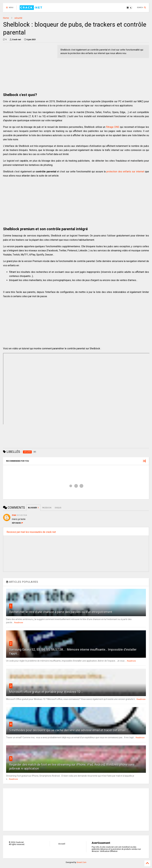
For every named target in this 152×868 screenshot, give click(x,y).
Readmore (19, 623)
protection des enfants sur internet (125, 172)
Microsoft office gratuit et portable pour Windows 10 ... (46, 692)
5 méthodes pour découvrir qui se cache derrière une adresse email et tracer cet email (67, 730)
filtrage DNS (113, 127)
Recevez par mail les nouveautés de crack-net (31, 532)
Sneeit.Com (81, 862)
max (14, 515)
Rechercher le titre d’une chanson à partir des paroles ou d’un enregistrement (61, 612)
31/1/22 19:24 (22, 515)
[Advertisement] (29, 66)
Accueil (62, 844)
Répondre (17, 523)
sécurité (18, 18)
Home (6, 18)
